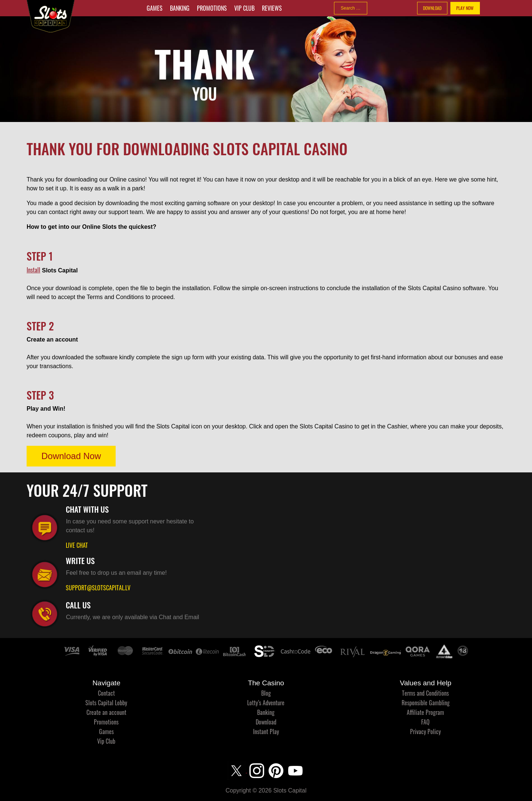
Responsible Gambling (426, 703)
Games (155, 8)
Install (33, 270)
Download (266, 722)
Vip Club (244, 8)
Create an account (106, 712)
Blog (266, 693)
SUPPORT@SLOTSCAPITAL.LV (98, 588)
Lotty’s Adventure (266, 703)
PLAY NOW (465, 8)
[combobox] (351, 8)
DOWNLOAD (432, 8)
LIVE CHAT (77, 545)
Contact (106, 693)
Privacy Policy (425, 732)
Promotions (212, 8)
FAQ (425, 722)
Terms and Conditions (425, 693)
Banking (180, 8)
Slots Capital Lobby (106, 703)
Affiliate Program (425, 712)
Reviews (272, 8)
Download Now (71, 456)
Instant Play (266, 732)
